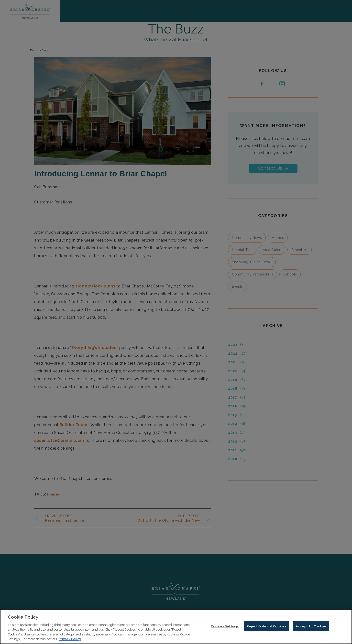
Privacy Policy (70, 642)
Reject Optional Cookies (267, 629)
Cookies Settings (225, 629)
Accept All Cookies (311, 629)
